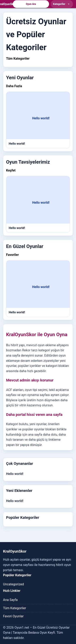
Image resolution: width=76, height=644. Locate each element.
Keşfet (11, 170)
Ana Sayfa (10, 600)
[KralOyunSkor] (7, 4)
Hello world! (15, 474)
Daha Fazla (14, 86)
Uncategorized (13, 584)
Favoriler (12, 255)
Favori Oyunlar (13, 616)
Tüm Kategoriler (18, 59)
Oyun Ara (31, 4)
